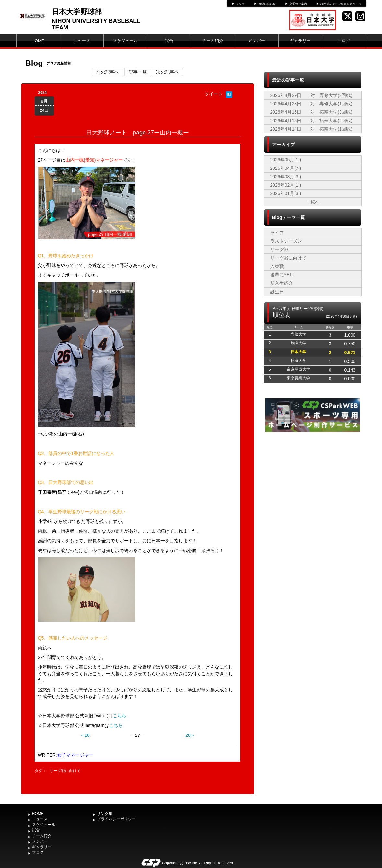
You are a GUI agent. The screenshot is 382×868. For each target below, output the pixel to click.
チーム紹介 (213, 41)
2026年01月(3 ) (286, 193)
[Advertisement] (313, 482)
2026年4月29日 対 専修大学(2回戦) (311, 95)
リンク (240, 4)
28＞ (190, 735)
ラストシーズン (286, 241)
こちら (120, 716)
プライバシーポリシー (116, 819)
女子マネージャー (75, 755)
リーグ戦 (279, 249)
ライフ (277, 233)
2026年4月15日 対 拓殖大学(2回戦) (311, 121)
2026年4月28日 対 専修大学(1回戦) (311, 104)
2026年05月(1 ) (286, 160)
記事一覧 (138, 72)
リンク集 (105, 814)
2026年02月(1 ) (286, 185)
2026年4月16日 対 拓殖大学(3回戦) (311, 112)
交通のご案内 (298, 4)
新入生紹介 (282, 283)
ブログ (344, 41)
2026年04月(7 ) (286, 168)
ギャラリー (300, 41)
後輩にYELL (283, 275)
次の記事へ (168, 72)
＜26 (85, 735)
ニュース (82, 41)
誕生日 (277, 292)
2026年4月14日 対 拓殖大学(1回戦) (311, 129)
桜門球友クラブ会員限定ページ (341, 4)
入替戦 (277, 266)
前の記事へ (108, 72)
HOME (38, 41)
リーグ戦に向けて (65, 771)
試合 (169, 41)
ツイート (214, 94)
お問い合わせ (267, 4)
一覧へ (313, 202)
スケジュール (125, 41)
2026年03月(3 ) (286, 177)
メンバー (257, 41)
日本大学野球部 (77, 12)
